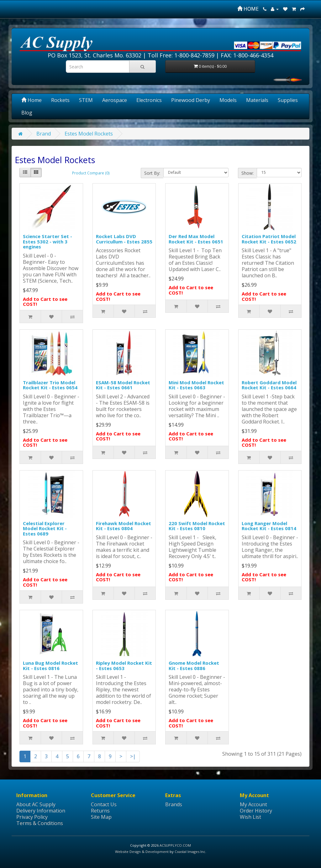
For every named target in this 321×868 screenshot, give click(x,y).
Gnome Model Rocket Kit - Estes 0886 (194, 666)
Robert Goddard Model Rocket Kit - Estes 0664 (269, 385)
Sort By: (152, 173)
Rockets (60, 100)
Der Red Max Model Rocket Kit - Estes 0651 (196, 239)
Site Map (101, 817)
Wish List (250, 817)
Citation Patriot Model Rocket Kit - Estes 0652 (269, 239)
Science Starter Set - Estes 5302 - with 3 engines (47, 241)
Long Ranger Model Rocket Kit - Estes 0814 (269, 526)
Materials (257, 100)
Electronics (149, 100)
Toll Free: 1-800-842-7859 (181, 55)
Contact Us (104, 804)
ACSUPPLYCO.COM (175, 845)
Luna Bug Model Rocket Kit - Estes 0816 (50, 666)
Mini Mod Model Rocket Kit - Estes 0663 (196, 385)
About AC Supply (36, 804)
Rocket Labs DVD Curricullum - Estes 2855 (124, 239)
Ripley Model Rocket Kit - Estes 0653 (124, 666)
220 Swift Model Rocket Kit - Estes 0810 (197, 526)
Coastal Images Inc (190, 852)
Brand (44, 134)
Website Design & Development (142, 852)
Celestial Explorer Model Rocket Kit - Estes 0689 (45, 528)
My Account (253, 804)
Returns (100, 811)
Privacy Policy (32, 817)
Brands (174, 804)
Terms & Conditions (40, 823)
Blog (27, 113)
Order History (256, 811)
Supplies (288, 100)
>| (133, 756)
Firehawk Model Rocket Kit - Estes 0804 (124, 526)
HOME (248, 9)
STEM (86, 100)
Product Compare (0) (91, 173)
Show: (247, 173)
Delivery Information (41, 811)
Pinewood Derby (191, 100)
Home (32, 100)
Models (228, 100)
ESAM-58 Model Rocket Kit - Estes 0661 (123, 385)
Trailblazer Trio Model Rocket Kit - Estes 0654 (50, 385)
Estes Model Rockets (89, 134)
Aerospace (115, 100)
